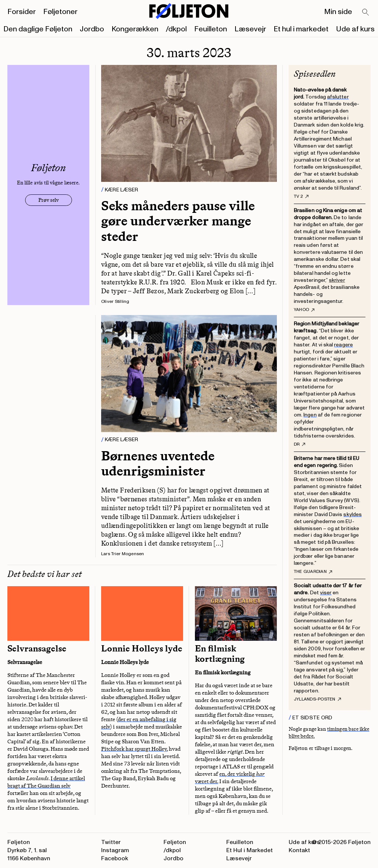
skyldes (353, 514)
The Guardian (313, 572)
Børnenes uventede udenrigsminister (158, 463)
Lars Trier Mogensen (123, 554)
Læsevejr (250, 29)
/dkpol (176, 29)
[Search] (366, 13)
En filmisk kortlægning (220, 654)
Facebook (115, 858)
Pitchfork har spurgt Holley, (134, 749)
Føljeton (175, 842)
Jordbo (92, 29)
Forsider (22, 12)
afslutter (338, 97)
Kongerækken (135, 29)
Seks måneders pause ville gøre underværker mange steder (178, 221)
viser (326, 593)
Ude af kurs (355, 29)
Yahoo (304, 310)
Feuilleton (211, 29)
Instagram (115, 850)
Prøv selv (49, 200)
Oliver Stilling (115, 302)
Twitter (111, 842)
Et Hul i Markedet (250, 850)
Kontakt (299, 850)
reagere (343, 345)
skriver (337, 280)
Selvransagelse (37, 649)
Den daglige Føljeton (38, 29)
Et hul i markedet (301, 29)
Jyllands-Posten (317, 699)
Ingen (310, 415)
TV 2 (301, 197)
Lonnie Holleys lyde (142, 649)
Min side (338, 12)
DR (300, 445)
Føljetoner (60, 12)
